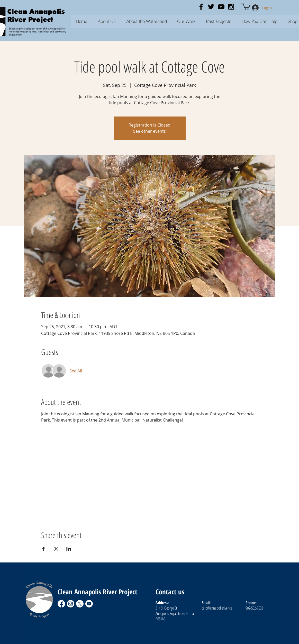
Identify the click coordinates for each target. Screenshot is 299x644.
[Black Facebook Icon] (201, 7)
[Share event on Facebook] (44, 549)
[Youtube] (89, 604)
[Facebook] (61, 604)
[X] (80, 604)
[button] (219, 21)
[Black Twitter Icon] (211, 7)
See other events (149, 131)
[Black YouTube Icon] (221, 7)
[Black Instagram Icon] (231, 7)
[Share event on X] (56, 549)
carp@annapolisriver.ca (217, 608)
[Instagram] (71, 604)
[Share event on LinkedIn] (69, 549)
